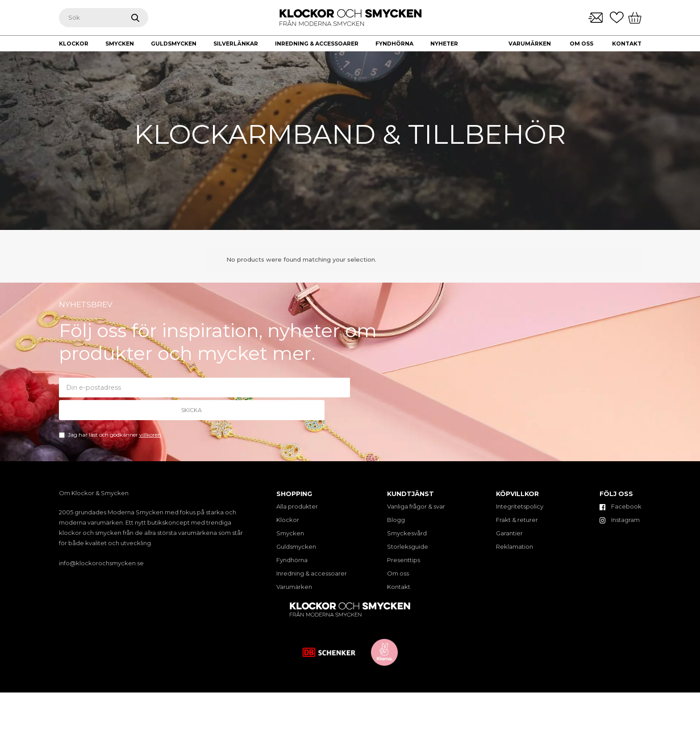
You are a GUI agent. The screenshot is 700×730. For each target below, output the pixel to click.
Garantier (509, 533)
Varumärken (530, 44)
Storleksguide (408, 546)
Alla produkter (297, 506)
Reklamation (515, 546)
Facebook (621, 506)
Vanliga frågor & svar (416, 506)
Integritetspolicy (520, 506)
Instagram (620, 520)
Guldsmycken (296, 546)
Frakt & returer (517, 520)
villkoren (150, 425)
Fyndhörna (292, 560)
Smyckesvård (407, 533)
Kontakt (627, 44)
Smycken (290, 533)
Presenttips (404, 560)
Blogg (396, 520)
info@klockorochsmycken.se (101, 563)
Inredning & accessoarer (312, 573)
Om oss (581, 44)
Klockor (288, 520)
